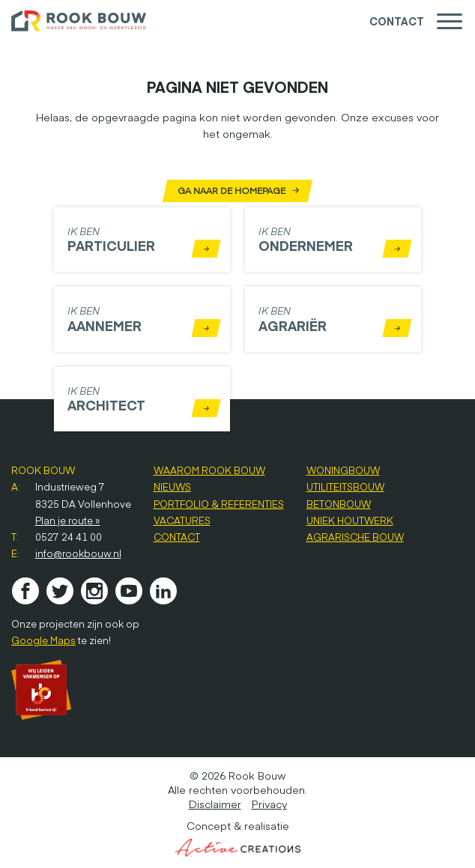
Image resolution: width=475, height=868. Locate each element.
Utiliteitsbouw (345, 487)
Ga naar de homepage (237, 191)
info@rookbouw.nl (78, 553)
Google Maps (43, 640)
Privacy (269, 804)
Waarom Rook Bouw (209, 470)
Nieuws (172, 487)
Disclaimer (215, 804)
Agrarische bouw (355, 537)
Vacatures (182, 521)
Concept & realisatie (238, 838)
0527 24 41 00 (69, 537)
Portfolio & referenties (219, 504)
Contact (397, 21)
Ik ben (144, 241)
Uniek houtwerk (350, 521)
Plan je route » (68, 521)
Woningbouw (343, 470)
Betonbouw (339, 504)
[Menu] (450, 21)
